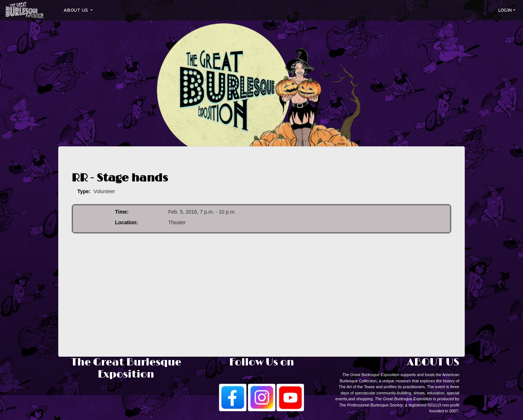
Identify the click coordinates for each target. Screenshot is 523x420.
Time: (122, 212)
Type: (84, 191)
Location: (127, 222)
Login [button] (505, 10)
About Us (77, 10)
